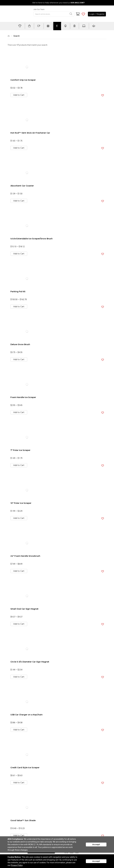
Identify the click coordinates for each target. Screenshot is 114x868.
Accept (96, 844)
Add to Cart (19, 95)
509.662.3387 (78, 3)
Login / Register (97, 14)
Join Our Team (39, 9)
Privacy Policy (17, 865)
